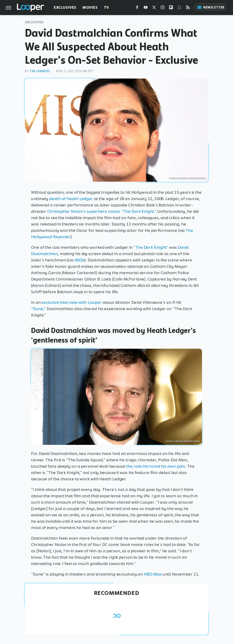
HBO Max (153, 574)
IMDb (80, 260)
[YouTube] (146, 8)
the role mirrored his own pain (156, 466)
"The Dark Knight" (151, 247)
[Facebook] (137, 8)
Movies (90, 7)
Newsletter (211, 7)
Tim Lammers (40, 71)
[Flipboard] (171, 8)
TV (106, 7)
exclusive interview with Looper (72, 302)
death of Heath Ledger (71, 199)
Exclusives (65, 7)
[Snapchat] (179, 8)
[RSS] (188, 8)
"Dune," (38, 309)
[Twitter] (154, 8)
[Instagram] (163, 8)
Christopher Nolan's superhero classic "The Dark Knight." (102, 211)
